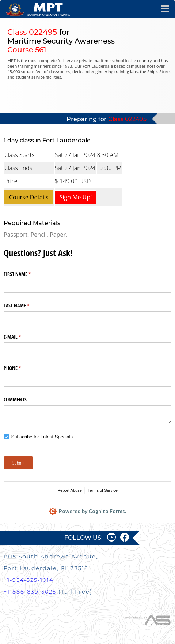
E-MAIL (21, 337)
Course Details (29, 197)
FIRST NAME (26, 274)
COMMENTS (15, 399)
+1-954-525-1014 (28, 580)
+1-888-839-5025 (30, 592)
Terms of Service (103, 490)
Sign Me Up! (76, 197)
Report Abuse (70, 490)
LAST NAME (25, 306)
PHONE (21, 368)
